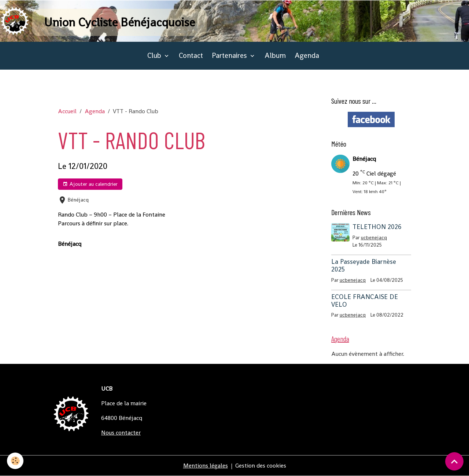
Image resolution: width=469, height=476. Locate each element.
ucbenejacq (374, 238)
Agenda (307, 56)
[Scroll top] (454, 461)
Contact (191, 56)
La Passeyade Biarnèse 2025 (364, 265)
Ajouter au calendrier (90, 184)
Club (155, 56)
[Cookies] (16, 461)
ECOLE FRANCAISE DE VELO (365, 301)
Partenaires (230, 56)
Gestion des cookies (261, 466)
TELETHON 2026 (377, 227)
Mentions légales (206, 466)
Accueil (67, 111)
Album (275, 56)
